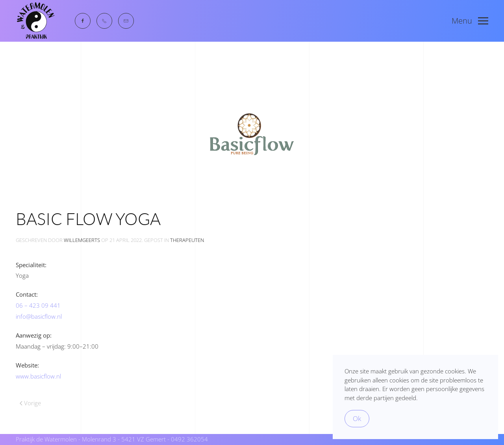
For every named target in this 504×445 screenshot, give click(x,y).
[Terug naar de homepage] (35, 21)
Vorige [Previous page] (30, 403)
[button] (470, 21)
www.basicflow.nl (38, 376)
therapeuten (187, 240)
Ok (357, 418)
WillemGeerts (82, 240)
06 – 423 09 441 (38, 305)
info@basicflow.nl (39, 316)
